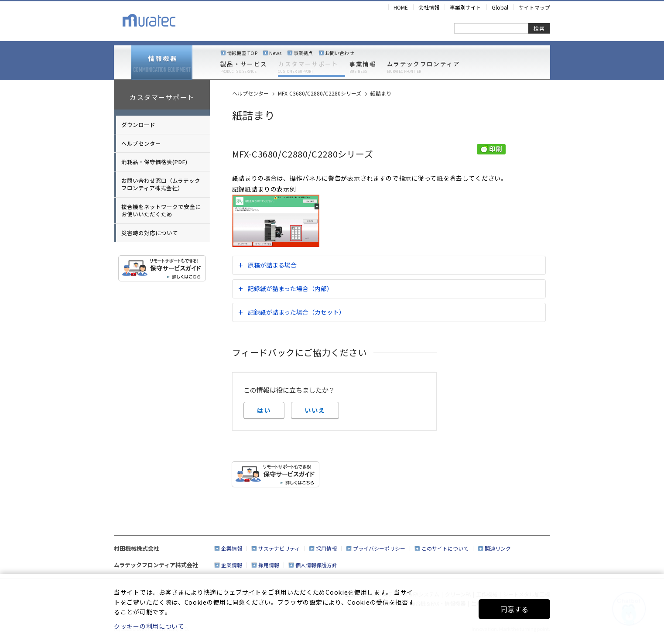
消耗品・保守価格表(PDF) (154, 162)
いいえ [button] (315, 410)
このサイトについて (445, 548)
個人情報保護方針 (316, 565)
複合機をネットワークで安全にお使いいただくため (161, 211)
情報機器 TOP (242, 53)
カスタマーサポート (308, 67)
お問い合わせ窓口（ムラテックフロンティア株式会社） (161, 184)
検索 (539, 28)
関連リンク (498, 548)
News (276, 53)
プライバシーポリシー (379, 548)
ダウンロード (138, 125)
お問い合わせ (340, 53)
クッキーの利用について (149, 626)
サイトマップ (534, 7)
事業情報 (363, 67)
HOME (401, 7)
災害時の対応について (150, 233)
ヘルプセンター (141, 143)
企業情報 (232, 548)
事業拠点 (303, 53)
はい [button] (264, 410)
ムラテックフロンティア (423, 67)
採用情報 (326, 548)
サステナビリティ (279, 548)
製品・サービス (244, 67)
